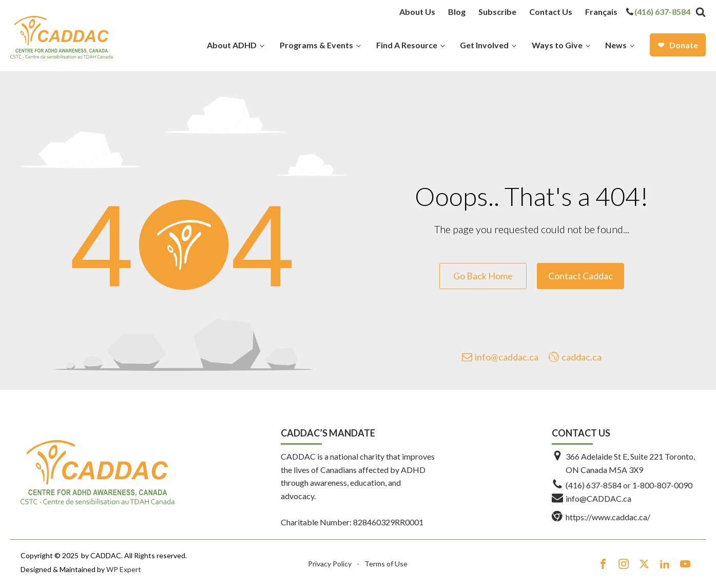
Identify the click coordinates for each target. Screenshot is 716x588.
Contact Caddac (580, 276)
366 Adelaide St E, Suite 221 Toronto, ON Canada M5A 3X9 (630, 463)
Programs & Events (316, 45)
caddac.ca (582, 357)
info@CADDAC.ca (598, 498)
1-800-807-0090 (662, 485)
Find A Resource (407, 45)
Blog (457, 12)
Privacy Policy (330, 564)
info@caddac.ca (507, 357)
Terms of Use (386, 564)
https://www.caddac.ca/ (608, 517)
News (616, 45)
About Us (417, 12)
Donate (684, 45)
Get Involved (484, 45)
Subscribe (497, 12)
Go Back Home (483, 276)
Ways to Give (557, 45)
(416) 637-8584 (662, 12)
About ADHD (232, 45)
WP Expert (124, 569)
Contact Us (551, 12)
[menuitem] (601, 12)
